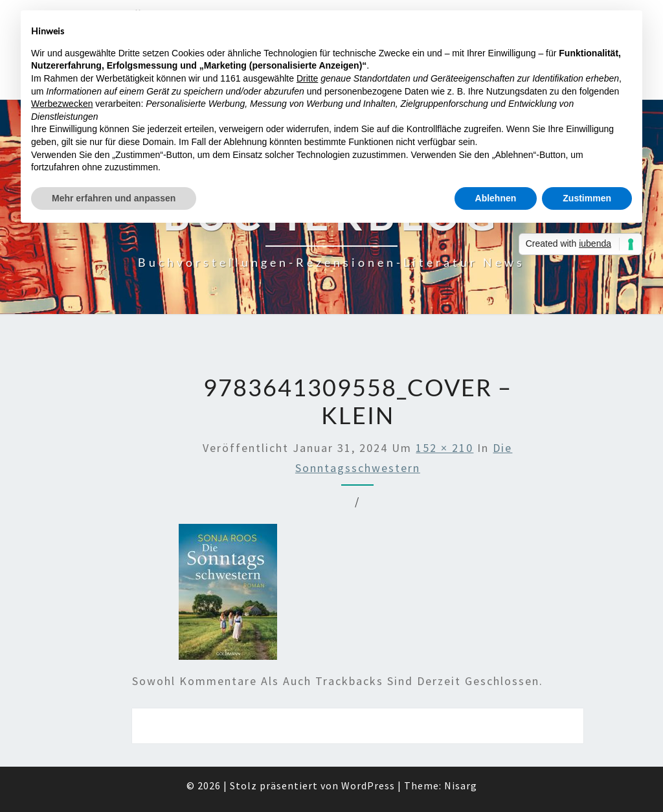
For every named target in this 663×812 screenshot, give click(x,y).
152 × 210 (444, 448)
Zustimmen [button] (587, 198)
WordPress (368, 785)
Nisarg (461, 785)
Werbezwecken (62, 104)
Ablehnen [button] (496, 198)
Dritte (307, 78)
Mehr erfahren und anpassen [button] (114, 198)
